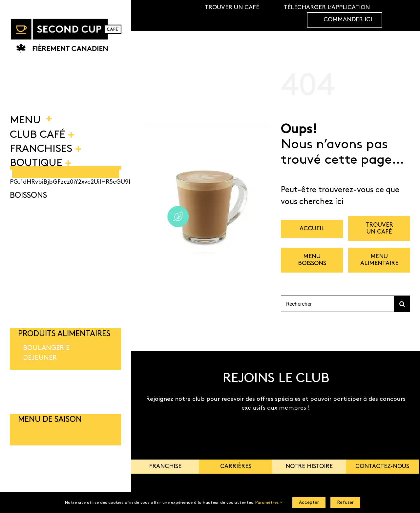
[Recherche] (402, 304)
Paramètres (269, 503)
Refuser (345, 503)
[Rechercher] (337, 304)
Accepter (309, 503)
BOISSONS (28, 196)
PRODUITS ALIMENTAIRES (64, 334)
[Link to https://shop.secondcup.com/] (405, 15)
